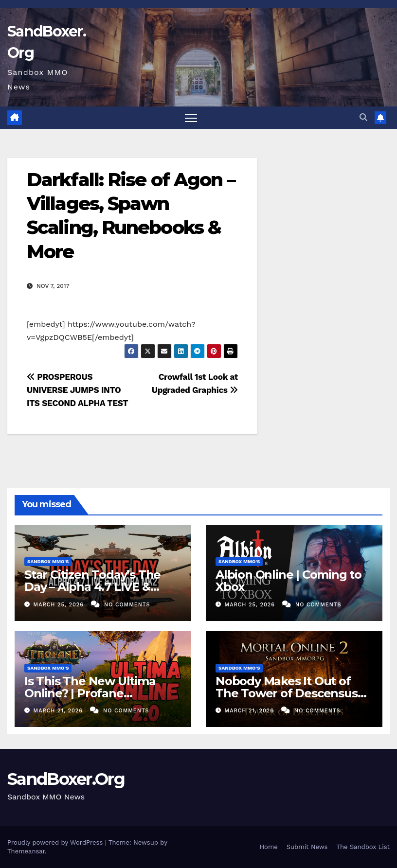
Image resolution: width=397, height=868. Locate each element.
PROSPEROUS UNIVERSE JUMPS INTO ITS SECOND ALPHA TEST (77, 390)
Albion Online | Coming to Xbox (289, 581)
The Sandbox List (363, 847)
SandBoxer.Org (66, 779)
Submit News (307, 847)
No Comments (127, 605)
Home (269, 847)
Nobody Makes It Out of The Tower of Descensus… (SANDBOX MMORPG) (291, 693)
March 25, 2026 (60, 605)
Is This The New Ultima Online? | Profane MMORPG (90, 693)
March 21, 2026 (59, 711)
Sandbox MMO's (48, 561)
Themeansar (26, 851)
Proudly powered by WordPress (56, 842)
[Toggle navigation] (191, 118)
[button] (363, 117)
